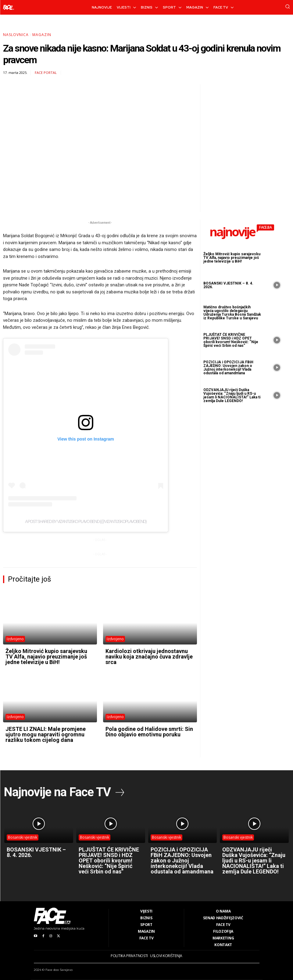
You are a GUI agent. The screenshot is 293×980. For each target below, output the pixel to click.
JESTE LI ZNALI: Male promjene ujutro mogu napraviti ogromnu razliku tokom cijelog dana (46, 734)
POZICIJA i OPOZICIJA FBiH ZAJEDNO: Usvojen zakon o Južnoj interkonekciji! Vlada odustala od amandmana (228, 368)
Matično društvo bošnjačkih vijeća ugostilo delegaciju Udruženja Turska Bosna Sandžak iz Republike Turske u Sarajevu (232, 313)
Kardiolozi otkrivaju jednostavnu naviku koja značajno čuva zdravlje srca (149, 657)
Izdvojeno (15, 639)
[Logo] (9, 7)
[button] (288, 6)
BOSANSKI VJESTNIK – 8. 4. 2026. (228, 285)
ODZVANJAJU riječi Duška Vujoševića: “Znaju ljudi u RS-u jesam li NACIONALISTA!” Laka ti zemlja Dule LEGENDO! (232, 395)
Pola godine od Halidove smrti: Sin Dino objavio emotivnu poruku (149, 732)
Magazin (42, 35)
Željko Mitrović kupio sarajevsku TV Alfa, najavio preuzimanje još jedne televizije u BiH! (46, 657)
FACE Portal (46, 73)
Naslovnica (16, 35)
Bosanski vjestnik (23, 837)
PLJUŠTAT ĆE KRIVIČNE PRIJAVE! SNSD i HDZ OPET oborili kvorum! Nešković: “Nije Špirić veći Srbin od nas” (231, 340)
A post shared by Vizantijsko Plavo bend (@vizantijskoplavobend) (86, 521)
